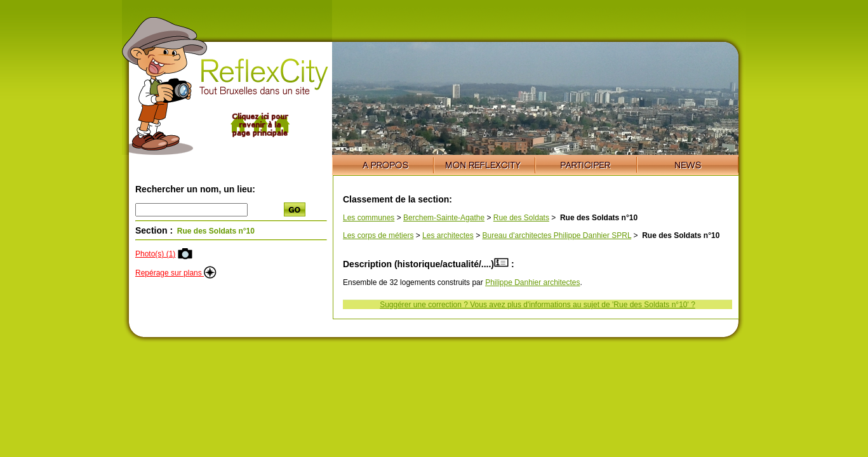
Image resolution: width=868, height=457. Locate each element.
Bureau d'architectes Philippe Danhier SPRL (557, 235)
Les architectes (448, 235)
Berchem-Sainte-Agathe (444, 218)
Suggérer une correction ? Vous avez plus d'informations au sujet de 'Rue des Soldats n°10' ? (537, 305)
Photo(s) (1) (155, 254)
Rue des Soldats (521, 218)
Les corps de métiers (378, 235)
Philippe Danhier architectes (532, 282)
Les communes (369, 218)
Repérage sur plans (176, 273)
